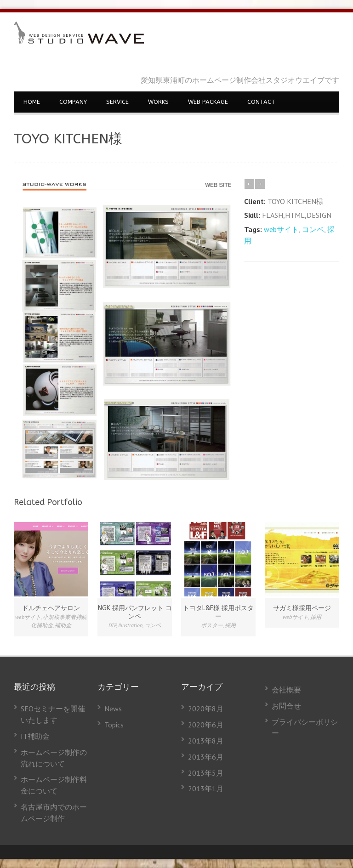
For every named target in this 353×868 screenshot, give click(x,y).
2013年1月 (206, 789)
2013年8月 (206, 741)
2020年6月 (206, 725)
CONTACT (261, 102)
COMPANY (73, 102)
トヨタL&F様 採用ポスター (218, 612)
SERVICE (117, 102)
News (113, 709)
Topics (114, 725)
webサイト (281, 229)
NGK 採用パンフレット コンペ (135, 612)
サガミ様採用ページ (302, 608)
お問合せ (286, 706)
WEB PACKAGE (208, 102)
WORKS (158, 102)
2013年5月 (206, 773)
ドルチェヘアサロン (51, 608)
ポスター (212, 625)
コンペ (313, 229)
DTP (112, 625)
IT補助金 (35, 736)
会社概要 (286, 690)
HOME (32, 102)
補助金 (63, 625)
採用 (230, 625)
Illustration (130, 625)
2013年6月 (206, 757)
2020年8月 (206, 709)
